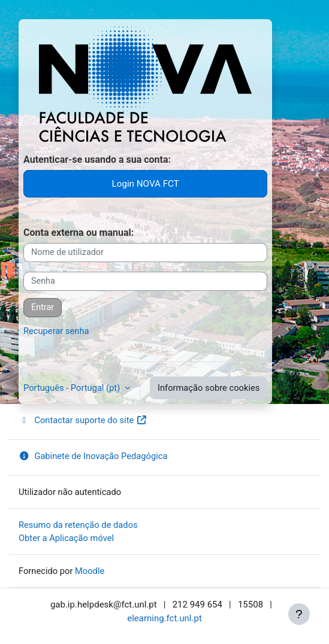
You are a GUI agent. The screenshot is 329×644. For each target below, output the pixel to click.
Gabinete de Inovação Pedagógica (93, 456)
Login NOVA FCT (146, 184)
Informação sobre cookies (209, 388)
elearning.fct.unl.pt (164, 618)
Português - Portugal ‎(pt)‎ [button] (73, 388)
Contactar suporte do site (83, 420)
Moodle (90, 571)
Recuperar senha (56, 331)
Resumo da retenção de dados (78, 525)
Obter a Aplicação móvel (66, 538)
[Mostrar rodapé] (299, 614)
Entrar (43, 307)
